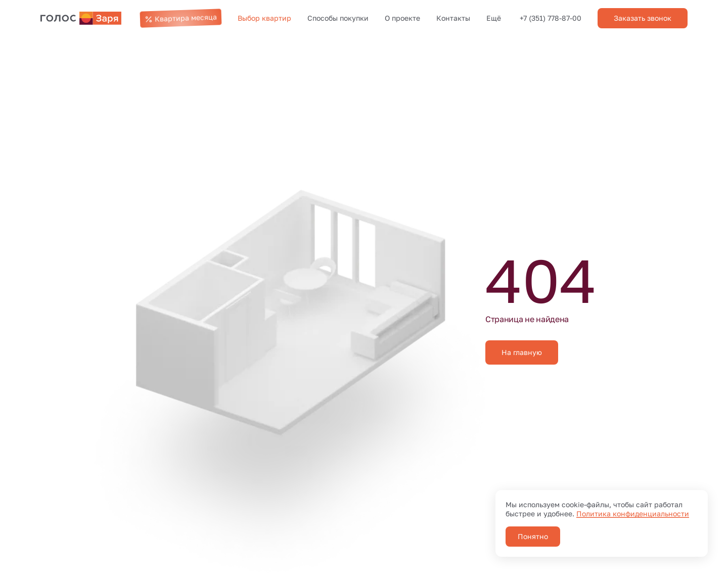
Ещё (494, 18)
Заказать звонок (643, 18)
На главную (522, 352)
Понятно (533, 536)
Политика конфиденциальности (633, 514)
